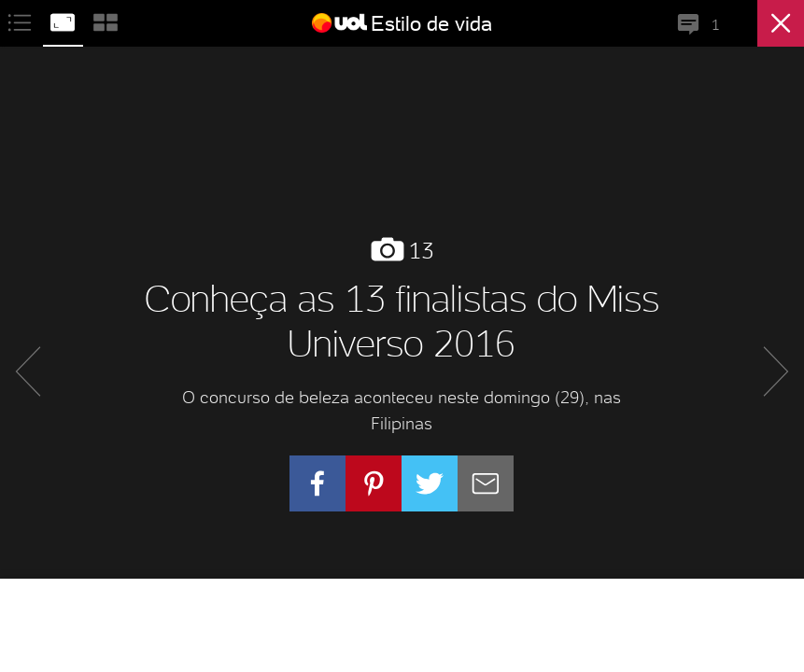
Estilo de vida (431, 23)
